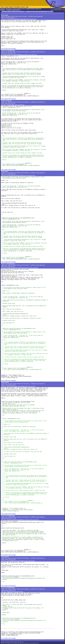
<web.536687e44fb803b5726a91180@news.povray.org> (21, 19)
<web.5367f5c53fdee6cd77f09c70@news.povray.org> (21, 175)
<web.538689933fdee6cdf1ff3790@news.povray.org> (21, 561)
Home (2, 7)
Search (23, 7)
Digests (11, 7)
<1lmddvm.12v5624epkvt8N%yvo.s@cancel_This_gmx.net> (23, 520)
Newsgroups (9, 9)
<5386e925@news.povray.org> (15, 592)
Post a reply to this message (8, 49)
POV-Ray (3, 9)
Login (27, 7)
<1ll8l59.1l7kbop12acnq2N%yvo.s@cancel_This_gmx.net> (22, 268)
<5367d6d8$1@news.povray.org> (16, 105)
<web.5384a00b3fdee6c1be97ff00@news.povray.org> (21, 386)
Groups (6, 7)
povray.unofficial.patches (19, 9)
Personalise (17, 7)
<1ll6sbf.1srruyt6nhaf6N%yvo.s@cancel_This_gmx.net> (22, 54)
